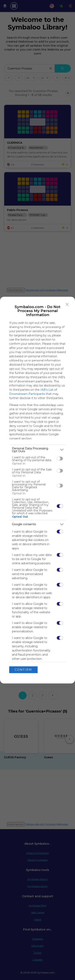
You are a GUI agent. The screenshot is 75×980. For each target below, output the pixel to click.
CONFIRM (23, 670)
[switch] (60, 459)
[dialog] (37, 490)
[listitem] (37, 450)
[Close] (67, 305)
